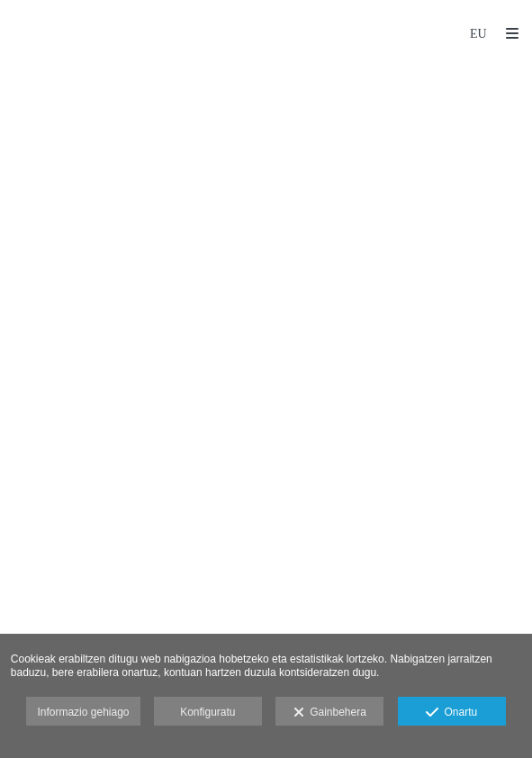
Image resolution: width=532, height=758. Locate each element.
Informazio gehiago (83, 712)
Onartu (451, 713)
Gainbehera (330, 713)
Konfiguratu (207, 712)
